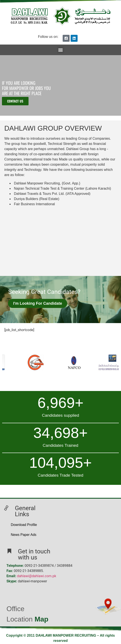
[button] (61, 50)
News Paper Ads (24, 535)
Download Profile (24, 525)
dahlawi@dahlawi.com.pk (37, 576)
